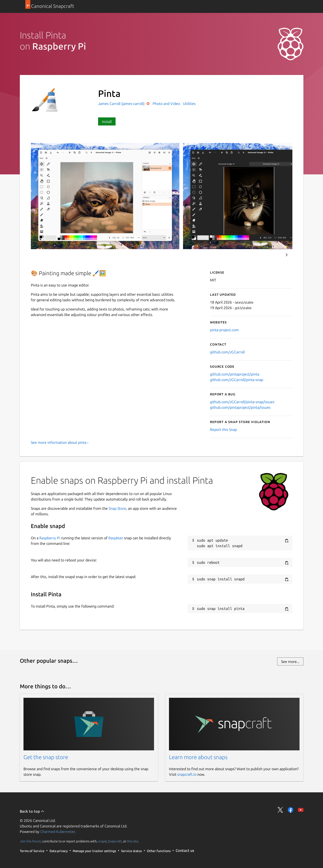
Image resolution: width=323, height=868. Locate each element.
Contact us (185, 850)
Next (287, 255)
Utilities (189, 104)
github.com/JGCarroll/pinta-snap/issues (242, 402)
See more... (290, 662)
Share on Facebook (291, 810)
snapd (102, 841)
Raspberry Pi (50, 538)
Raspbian (116, 538)
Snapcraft (115, 841)
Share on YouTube (301, 810)
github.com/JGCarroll (227, 352)
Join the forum (30, 841)
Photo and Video (166, 104)
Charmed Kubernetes (58, 832)
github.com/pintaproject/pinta (235, 374)
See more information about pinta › (60, 442)
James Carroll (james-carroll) (122, 104)
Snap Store (117, 508)
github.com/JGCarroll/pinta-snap (237, 380)
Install (107, 122)
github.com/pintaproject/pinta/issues (240, 407)
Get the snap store (46, 757)
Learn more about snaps (198, 757)
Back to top (32, 811)
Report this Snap (223, 430)
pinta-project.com (224, 330)
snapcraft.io (187, 774)
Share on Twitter (280, 810)
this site (132, 841)
